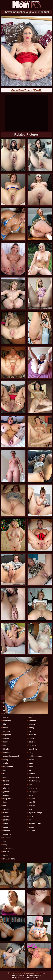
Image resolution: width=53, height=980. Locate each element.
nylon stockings (35, 813)
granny (6, 795)
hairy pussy (8, 799)
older (31, 795)
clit (30, 731)
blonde (6, 749)
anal (5, 706)
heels (5, 802)
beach (6, 728)
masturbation (34, 781)
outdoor (32, 799)
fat (4, 774)
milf (30, 784)
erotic (5, 763)
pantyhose (7, 820)
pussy (6, 827)
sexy (5, 845)
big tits (6, 738)
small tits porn (9, 859)
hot (4, 806)
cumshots (33, 749)
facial (5, 770)
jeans (31, 763)
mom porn (33, 788)
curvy (31, 753)
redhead (6, 831)
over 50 (6, 809)
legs (31, 770)
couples (32, 742)
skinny (6, 855)
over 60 (6, 813)
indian (31, 760)
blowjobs (7, 753)
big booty (7, 735)
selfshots (7, 838)
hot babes (7, 721)
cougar (32, 738)
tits (30, 820)
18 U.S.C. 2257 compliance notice (27, 978)
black (5, 745)
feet (5, 777)
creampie (33, 745)
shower (6, 852)
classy (31, 728)
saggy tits (7, 834)
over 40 (32, 806)
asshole (6, 717)
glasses (6, 788)
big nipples (33, 792)
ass (5, 714)
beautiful (7, 731)
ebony (6, 760)
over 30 (32, 802)
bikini (5, 742)
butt (30, 717)
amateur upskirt (35, 823)
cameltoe (33, 721)
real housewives (35, 756)
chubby (32, 724)
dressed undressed (11, 756)
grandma (7, 792)
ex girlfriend (8, 767)
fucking (6, 781)
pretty (5, 823)
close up (32, 735)
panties (6, 816)
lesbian (32, 774)
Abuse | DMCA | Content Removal (26, 975)
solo (31, 809)
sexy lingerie (34, 777)
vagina (32, 827)
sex (5, 841)
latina (31, 767)
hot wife (32, 831)
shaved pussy (9, 848)
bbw (5, 724)
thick (31, 816)
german (6, 784)
